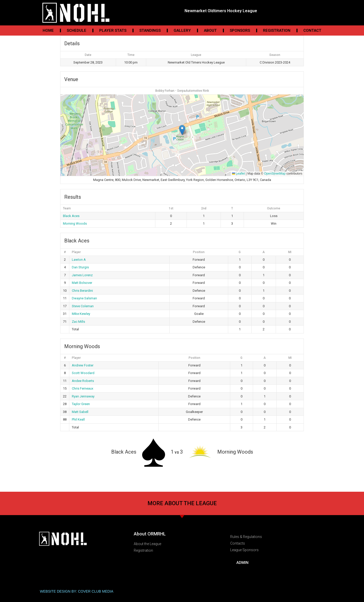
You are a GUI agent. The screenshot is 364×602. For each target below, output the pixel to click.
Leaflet (238, 174)
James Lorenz (82, 275)
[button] (182, 130)
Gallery (182, 30)
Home (48, 30)
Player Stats (113, 30)
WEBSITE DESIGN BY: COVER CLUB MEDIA (77, 591)
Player (76, 252)
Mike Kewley (81, 314)
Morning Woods (75, 223)
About (210, 30)
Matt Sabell (80, 412)
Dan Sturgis (80, 267)
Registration (277, 30)
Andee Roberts (83, 381)
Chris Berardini (82, 291)
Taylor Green (81, 404)
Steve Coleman (83, 306)
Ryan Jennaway (83, 396)
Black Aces (71, 216)
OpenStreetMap (275, 174)
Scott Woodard (83, 373)
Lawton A (79, 260)
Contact (312, 30)
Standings (150, 30)
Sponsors (240, 30)
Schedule (77, 30)
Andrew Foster (83, 365)
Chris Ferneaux (82, 388)
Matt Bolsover (82, 283)
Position (199, 252)
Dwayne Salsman (84, 298)
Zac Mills (78, 322)
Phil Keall (78, 419)
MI (290, 252)
